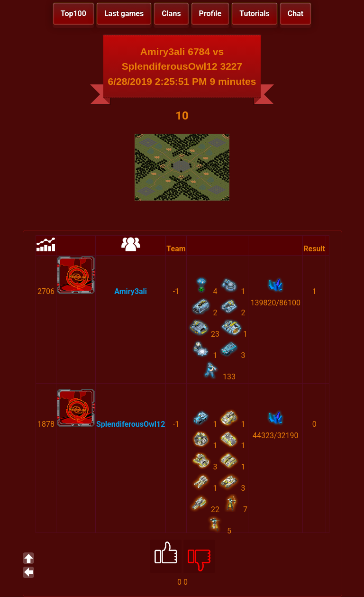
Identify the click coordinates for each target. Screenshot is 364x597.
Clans (171, 14)
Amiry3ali (131, 291)
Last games (124, 14)
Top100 (73, 14)
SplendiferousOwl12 (131, 424)
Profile (210, 14)
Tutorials (255, 14)
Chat (296, 14)
